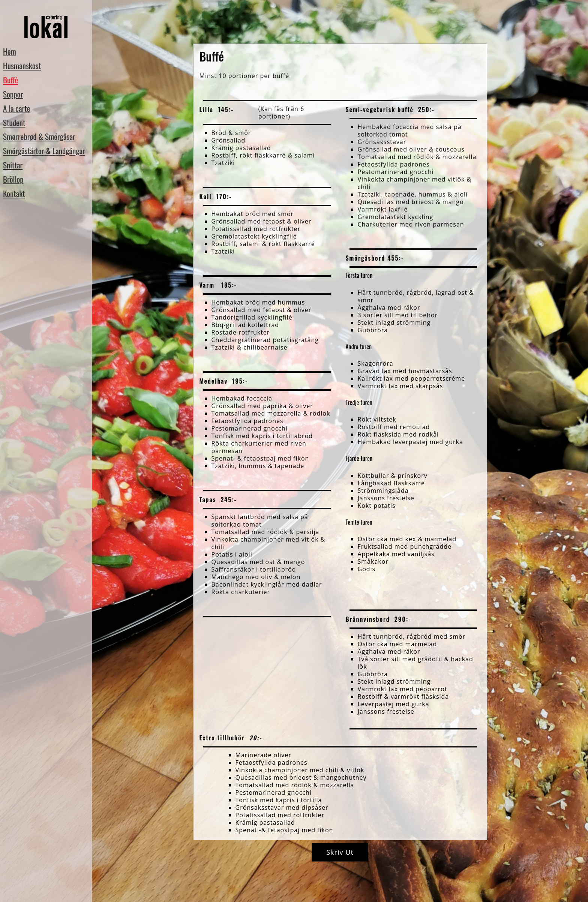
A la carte (17, 108)
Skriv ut (340, 852)
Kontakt (14, 193)
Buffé (10, 80)
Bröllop (13, 179)
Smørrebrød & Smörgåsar (39, 136)
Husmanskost (22, 65)
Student (14, 122)
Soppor (13, 94)
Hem (10, 51)
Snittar (13, 165)
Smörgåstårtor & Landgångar (44, 151)
